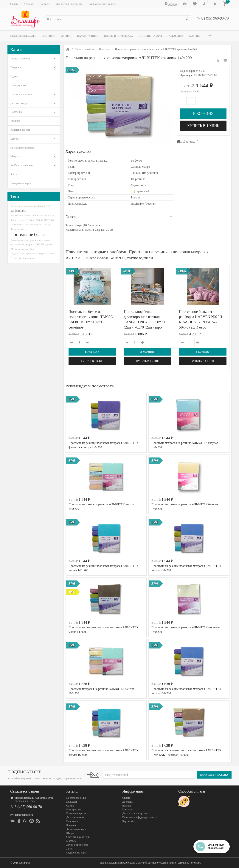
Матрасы (15, 156)
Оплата (14, 4)
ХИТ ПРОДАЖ (44, 245)
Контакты (45, 4)
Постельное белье (23, 36)
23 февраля (18, 211)
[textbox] (119, 19)
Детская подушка (34, 224)
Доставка (29, 4)
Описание (73, 217)
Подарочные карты (21, 183)
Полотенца (176, 36)
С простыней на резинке (23, 258)
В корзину (203, 113)
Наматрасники (88, 36)
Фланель (51, 254)
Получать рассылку (214, 775)
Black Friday (48, 216)
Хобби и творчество (21, 165)
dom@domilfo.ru (24, 815)
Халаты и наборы (20, 130)
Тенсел (30, 220)
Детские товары (150, 36)
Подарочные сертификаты (102, 4)
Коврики (195, 36)
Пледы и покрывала (119, 36)
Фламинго (16, 245)
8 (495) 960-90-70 (215, 18)
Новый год (44, 206)
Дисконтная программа (69, 4)
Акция (42, 254)
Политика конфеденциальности (140, 817)
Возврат (127, 806)
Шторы (14, 139)
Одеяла (66, 36)
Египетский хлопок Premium (26, 216)
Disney (47, 224)
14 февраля (28, 244)
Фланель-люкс (18, 220)
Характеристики (79, 151)
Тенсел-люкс (17, 224)
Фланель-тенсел (19, 229)
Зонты (14, 174)
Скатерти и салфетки (22, 148)
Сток (32, 249)
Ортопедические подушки (24, 206)
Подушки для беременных (24, 254)
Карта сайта (129, 821)
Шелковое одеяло (19, 249)
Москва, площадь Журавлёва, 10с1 (34, 798)
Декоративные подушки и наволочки (30, 240)
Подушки (49, 36)
